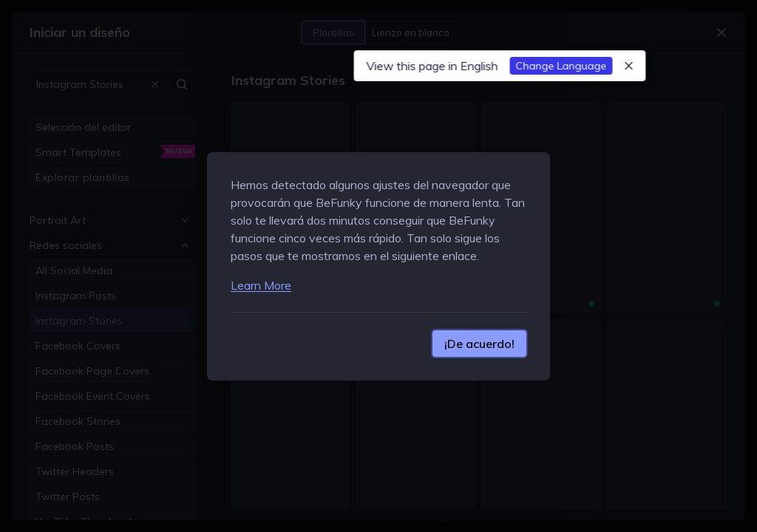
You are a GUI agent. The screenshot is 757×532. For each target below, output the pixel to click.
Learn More (261, 285)
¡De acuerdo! (479, 344)
